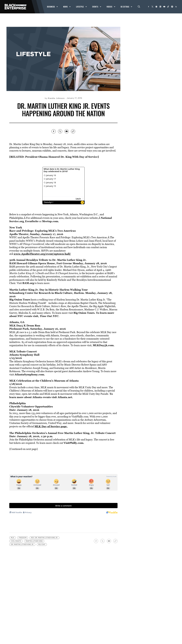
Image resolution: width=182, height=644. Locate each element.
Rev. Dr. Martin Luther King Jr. (44, 538)
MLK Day (42, 544)
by (55, 98)
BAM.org (28, 283)
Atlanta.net (65, 397)
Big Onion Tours (20, 299)
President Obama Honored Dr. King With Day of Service (61, 157)
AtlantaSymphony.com (29, 374)
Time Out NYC (49, 316)
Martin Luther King (34, 541)
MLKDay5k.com (103, 345)
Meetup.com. (51, 221)
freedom (23, 538)
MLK (13, 538)
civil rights (16, 541)
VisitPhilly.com (73, 443)
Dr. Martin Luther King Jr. (22, 544)
